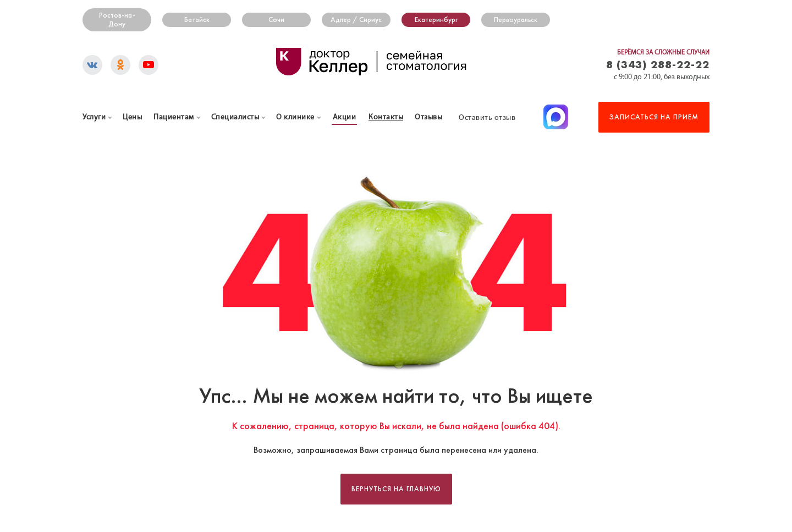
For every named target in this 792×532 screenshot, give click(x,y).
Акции (345, 117)
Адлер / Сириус (356, 20)
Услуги (94, 117)
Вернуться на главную (396, 489)
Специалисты (235, 117)
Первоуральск (516, 20)
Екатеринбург (436, 20)
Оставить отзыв (487, 118)
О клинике (295, 117)
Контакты (386, 117)
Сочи (276, 20)
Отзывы (428, 117)
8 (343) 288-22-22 (658, 64)
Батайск (197, 20)
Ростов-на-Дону (117, 20)
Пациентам (174, 117)
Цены (132, 117)
